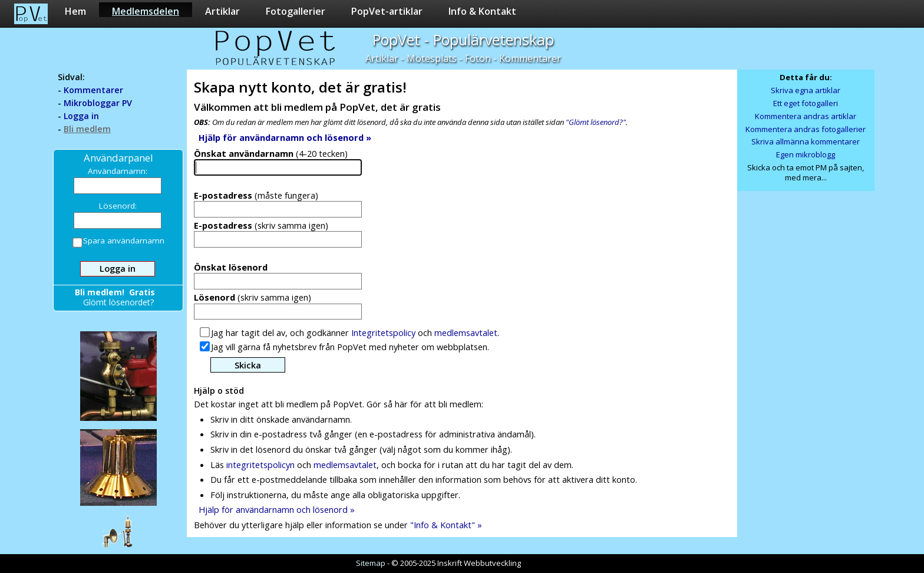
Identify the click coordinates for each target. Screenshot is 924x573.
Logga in (81, 116)
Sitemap (371, 563)
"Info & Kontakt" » (446, 525)
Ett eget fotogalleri (806, 103)
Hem (75, 11)
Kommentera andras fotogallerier (806, 129)
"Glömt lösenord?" (596, 122)
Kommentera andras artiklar (806, 116)
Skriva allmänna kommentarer (806, 141)
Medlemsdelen (146, 11)
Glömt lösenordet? (118, 302)
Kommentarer (93, 90)
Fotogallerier (296, 11)
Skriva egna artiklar (806, 90)
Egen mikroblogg (806, 154)
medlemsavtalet (466, 332)
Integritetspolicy (383, 332)
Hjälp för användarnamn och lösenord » (277, 509)
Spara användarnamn (119, 242)
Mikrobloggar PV (98, 103)
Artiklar (222, 11)
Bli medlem (87, 129)
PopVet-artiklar (387, 11)
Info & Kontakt (482, 11)
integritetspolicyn (260, 465)
